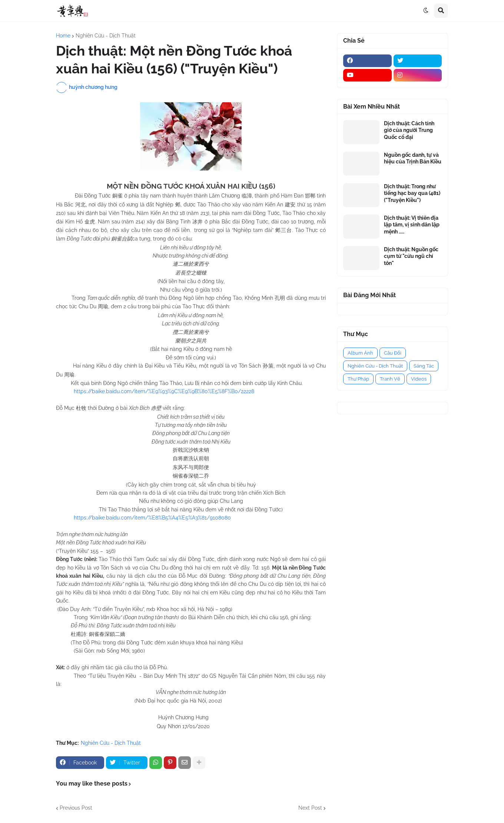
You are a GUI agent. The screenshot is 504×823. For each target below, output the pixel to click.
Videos (419, 379)
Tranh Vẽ (390, 379)
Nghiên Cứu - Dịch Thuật (106, 36)
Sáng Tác (424, 366)
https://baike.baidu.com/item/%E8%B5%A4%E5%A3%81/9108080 (152, 518)
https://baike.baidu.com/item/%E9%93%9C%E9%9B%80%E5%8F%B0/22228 (164, 391)
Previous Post (76, 808)
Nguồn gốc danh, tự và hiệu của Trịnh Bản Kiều (413, 158)
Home (63, 36)
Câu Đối (393, 353)
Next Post (310, 808)
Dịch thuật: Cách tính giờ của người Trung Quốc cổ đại (409, 130)
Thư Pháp (358, 379)
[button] (426, 11)
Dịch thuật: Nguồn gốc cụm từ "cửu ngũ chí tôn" (411, 256)
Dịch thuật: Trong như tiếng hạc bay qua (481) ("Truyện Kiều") (412, 193)
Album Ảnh (360, 353)
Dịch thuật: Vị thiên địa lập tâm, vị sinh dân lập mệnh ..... (412, 225)
